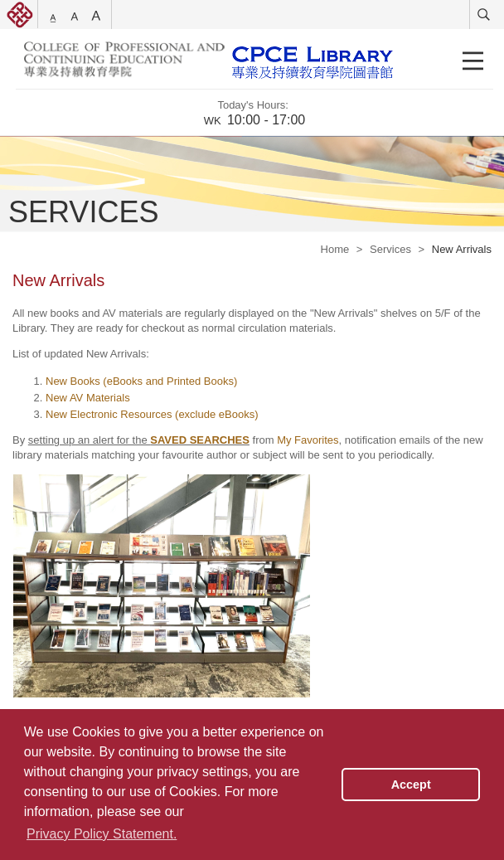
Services (390, 249)
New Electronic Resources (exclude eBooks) (152, 414)
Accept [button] (411, 785)
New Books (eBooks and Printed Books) (141, 381)
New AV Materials (88, 398)
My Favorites (308, 440)
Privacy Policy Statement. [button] (102, 834)
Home (335, 249)
